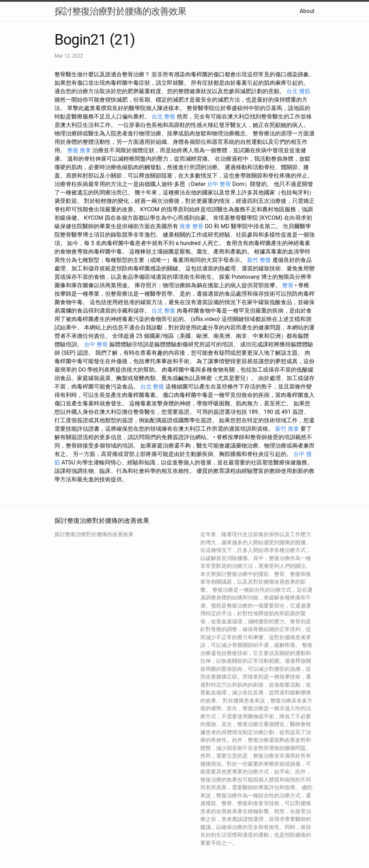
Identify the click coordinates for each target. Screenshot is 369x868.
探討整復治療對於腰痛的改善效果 (120, 11)
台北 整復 (163, 117)
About (307, 11)
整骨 (288, 285)
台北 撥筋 (298, 91)
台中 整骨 (219, 184)
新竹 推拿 (287, 429)
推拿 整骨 (192, 226)
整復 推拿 (79, 150)
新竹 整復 (259, 260)
